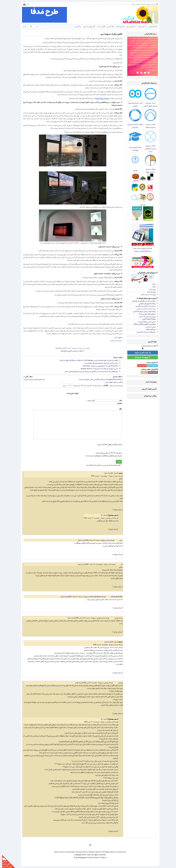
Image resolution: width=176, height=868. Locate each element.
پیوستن (142, 65)
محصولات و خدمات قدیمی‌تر (144, 332)
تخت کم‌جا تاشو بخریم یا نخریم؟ (32, 379)
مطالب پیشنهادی (148, 396)
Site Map (103, 852)
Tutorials (76, 852)
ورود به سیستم (140, 357)
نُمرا (140, 60)
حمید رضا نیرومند (114, 340)
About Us (111, 852)
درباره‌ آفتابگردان (148, 34)
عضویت (136, 4)
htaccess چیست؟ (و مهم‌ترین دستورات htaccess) (98, 366)
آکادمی (108, 27)
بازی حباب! (150, 289)
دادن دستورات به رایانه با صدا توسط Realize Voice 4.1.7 (97, 369)
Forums (60, 852)
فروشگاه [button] (118, 27)
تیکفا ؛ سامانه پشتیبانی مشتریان (133, 126)
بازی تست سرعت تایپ (146, 294)
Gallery (90, 852)
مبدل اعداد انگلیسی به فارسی (144, 306)
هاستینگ (140, 27)
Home (54, 852)
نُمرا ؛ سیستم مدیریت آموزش (133, 104)
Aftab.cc (101, 858)
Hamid (56, 348)
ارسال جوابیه (115, 510)
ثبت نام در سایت (140, 353)
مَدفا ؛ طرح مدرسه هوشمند (133, 149)
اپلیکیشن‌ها (129, 27)
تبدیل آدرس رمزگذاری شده (145, 322)
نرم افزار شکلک (149, 329)
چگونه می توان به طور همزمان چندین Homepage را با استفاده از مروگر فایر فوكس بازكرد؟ (86, 360)
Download (68, 852)
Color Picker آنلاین (147, 319)
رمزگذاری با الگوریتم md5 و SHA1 (143, 324)
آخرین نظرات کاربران (147, 389)
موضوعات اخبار (149, 382)
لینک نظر (106, 473)
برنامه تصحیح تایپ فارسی (145, 304)
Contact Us (120, 852)
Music (83, 852)
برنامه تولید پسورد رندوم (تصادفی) (142, 311)
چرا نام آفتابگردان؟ (150, 70)
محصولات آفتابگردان (147, 83)
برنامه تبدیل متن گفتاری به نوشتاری (142, 301)
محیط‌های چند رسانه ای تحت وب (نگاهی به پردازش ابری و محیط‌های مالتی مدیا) (89, 371)
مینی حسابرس (148, 327)
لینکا (134, 60)
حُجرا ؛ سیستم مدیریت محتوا (148, 126)
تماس (76, 27)
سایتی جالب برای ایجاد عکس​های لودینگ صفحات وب (99, 363)
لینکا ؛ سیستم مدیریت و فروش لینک (148, 149)
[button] (22, 5)
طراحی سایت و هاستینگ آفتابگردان (143, 57)
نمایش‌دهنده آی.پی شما (145, 314)
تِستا (143, 60)
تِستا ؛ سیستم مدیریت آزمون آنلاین (148, 104)
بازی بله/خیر (149, 292)
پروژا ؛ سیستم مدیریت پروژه (148, 170)
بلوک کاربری (150, 342)
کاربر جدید (89, 400)
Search (96, 852)
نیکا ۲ (152, 284)
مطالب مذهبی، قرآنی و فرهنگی (70, 351)
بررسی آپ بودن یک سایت (145, 317)
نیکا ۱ (152, 287)
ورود (131, 4)
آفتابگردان (151, 27)
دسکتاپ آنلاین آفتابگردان (148, 55)
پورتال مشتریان (87, 27)
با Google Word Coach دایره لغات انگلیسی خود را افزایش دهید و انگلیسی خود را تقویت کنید (98, 381)
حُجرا (137, 60)
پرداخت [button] (99, 27)
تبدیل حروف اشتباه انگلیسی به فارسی (144, 309)
